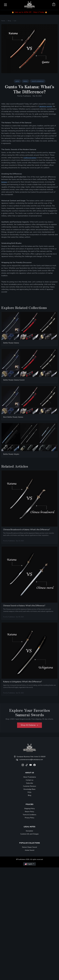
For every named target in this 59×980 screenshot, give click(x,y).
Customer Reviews (30, 786)
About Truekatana (29, 777)
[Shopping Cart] (54, 4)
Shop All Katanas (29, 726)
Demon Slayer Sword (29, 847)
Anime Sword (29, 850)
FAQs (29, 792)
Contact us (30, 780)
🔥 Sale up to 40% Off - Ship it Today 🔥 (29, 12)
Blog (9, 21)
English (29, 864)
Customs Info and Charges (29, 834)
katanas (4, 182)
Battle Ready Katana (11, 344)
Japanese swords (46, 106)
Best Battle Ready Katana (13, 418)
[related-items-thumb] (29, 327)
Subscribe (30, 783)
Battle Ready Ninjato (11, 455)
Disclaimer (29, 831)
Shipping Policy (29, 809)
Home (3, 21)
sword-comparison (38, 81)
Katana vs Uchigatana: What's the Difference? (22, 683)
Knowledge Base (29, 789)
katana (25, 81)
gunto (17, 81)
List (15, 21)
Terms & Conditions (29, 815)
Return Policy (29, 812)
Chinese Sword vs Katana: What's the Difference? (24, 607)
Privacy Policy (29, 818)
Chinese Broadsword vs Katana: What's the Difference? (27, 531)
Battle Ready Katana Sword (14, 381)
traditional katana (30, 158)
